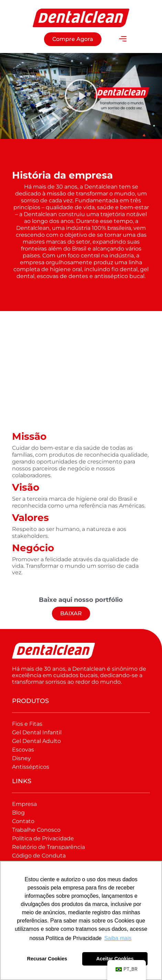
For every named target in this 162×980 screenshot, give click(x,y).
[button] (123, 39)
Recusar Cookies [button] (47, 959)
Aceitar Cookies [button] (115, 959)
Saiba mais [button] (118, 938)
